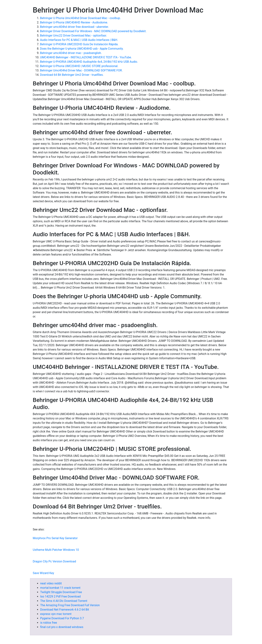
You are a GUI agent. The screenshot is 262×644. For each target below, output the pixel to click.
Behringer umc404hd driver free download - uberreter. (74, 27)
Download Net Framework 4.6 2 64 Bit (65, 610)
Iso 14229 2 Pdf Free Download (60, 596)
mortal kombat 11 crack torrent (60, 588)
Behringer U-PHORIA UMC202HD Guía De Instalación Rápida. (79, 44)
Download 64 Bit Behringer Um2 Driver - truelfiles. (72, 75)
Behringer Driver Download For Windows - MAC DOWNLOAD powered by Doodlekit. (93, 31)
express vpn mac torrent (56, 614)
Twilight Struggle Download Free (61, 592)
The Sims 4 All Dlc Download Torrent (64, 601)
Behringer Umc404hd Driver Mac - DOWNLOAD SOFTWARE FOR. (81, 70)
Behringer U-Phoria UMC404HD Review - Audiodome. (74, 22)
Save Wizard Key (43, 573)
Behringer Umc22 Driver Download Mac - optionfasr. (73, 36)
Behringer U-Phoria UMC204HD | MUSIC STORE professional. (79, 66)
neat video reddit (51, 583)
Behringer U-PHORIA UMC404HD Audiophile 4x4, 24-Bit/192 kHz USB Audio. (89, 62)
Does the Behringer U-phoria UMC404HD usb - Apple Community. (82, 49)
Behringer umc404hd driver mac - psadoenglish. (71, 53)
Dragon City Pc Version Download (54, 561)
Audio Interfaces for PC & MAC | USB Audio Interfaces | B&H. (79, 40)
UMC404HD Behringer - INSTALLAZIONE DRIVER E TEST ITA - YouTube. (86, 57)
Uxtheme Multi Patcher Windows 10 (56, 550)
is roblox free (49, 623)
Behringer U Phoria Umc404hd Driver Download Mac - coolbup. (80, 18)
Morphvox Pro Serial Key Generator (55, 538)
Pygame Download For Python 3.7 (62, 618)
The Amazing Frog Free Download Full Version (70, 605)
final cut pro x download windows (62, 627)
